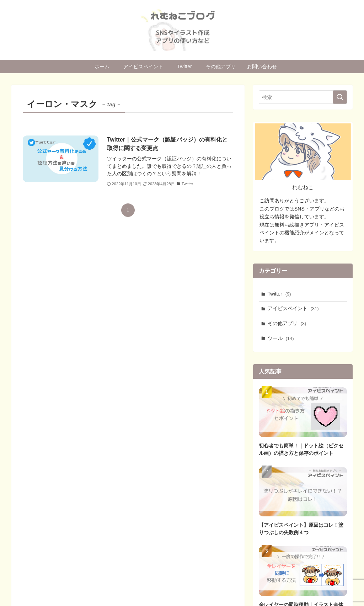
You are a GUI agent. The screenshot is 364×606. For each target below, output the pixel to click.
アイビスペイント (293, 308)
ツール (281, 338)
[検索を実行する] (340, 97)
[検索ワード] (303, 97)
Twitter (279, 294)
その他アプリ (287, 323)
